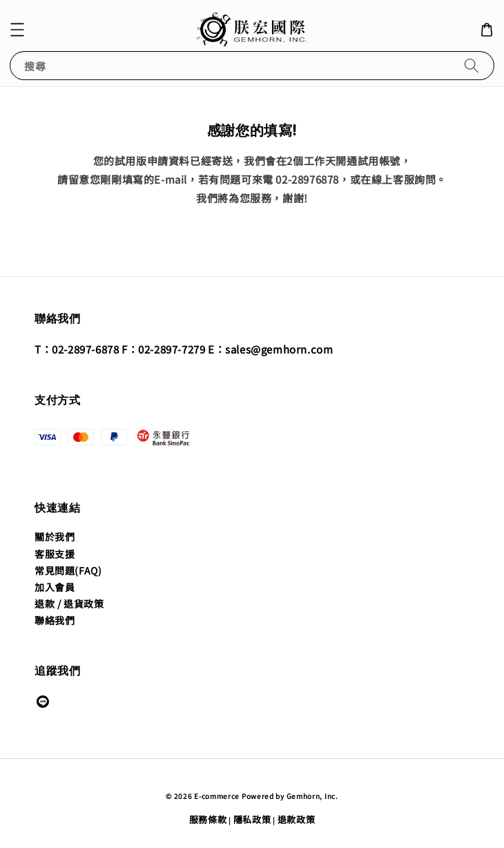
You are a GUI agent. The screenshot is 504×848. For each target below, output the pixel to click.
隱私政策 (252, 819)
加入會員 (55, 587)
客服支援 (55, 554)
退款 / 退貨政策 (69, 604)
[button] (17, 30)
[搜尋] (472, 65)
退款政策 (297, 819)
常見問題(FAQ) (68, 570)
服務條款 (208, 819)
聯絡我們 (55, 620)
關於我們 (55, 537)
